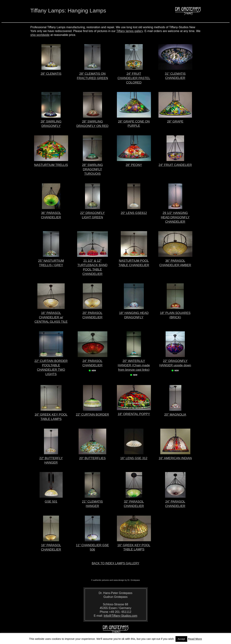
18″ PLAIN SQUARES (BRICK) (175, 313)
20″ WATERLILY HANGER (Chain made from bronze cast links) (134, 366)
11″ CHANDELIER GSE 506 (93, 545)
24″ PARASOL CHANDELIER (93, 363)
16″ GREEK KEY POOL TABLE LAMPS (51, 415)
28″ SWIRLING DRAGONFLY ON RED (92, 122)
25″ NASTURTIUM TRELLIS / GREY (51, 261)
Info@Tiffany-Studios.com (120, 616)
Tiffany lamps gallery (130, 31)
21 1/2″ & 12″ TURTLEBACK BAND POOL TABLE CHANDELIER (93, 265)
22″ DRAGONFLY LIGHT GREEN (92, 213)
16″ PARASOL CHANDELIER (51, 545)
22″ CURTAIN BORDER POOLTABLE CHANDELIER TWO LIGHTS (51, 365)
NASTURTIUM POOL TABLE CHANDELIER (134, 261)
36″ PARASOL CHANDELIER (51, 213)
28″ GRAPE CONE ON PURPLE (134, 122)
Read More (195, 639)
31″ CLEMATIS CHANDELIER (175, 74)
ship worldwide (40, 35)
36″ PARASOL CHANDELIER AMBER (175, 261)
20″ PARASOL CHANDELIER (93, 313)
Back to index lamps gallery (116, 563)
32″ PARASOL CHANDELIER (134, 502)
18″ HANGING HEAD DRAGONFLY (134, 313)
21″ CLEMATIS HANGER (92, 502)
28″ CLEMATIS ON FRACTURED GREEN (92, 74)
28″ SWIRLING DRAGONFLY (51, 122)
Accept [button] (181, 639)
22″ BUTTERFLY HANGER (51, 458)
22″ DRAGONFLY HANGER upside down (175, 363)
